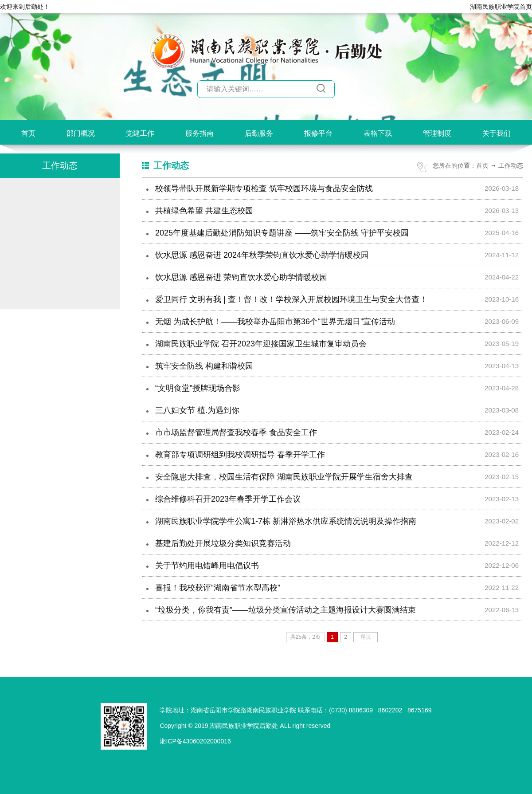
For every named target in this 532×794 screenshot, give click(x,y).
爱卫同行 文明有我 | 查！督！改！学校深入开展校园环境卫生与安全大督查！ (291, 299)
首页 (28, 133)
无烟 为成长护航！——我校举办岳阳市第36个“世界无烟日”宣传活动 (275, 322)
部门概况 (81, 133)
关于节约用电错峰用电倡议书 (207, 566)
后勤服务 (259, 133)
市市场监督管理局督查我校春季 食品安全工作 (236, 432)
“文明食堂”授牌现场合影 (198, 388)
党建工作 (140, 133)
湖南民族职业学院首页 (501, 7)
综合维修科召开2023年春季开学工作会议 (228, 499)
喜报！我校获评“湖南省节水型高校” (218, 588)
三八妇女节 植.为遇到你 (197, 410)
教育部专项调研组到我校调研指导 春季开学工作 (240, 455)
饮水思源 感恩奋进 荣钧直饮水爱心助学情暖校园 (241, 277)
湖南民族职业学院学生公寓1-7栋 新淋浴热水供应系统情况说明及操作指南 (286, 521)
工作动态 (511, 165)
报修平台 (318, 133)
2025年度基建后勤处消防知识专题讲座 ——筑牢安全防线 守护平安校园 (282, 233)
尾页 (366, 637)
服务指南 (199, 133)
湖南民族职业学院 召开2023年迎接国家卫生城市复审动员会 (261, 344)
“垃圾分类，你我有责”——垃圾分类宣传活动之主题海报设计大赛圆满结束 (286, 610)
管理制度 (437, 133)
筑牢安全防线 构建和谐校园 (204, 366)
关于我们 (497, 133)
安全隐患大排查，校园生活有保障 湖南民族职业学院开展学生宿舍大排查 (284, 477)
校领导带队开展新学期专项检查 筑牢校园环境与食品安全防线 (264, 189)
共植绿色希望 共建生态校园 (204, 211)
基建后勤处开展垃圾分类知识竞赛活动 (223, 543)
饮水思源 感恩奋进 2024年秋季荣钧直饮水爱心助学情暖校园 (262, 255)
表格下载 (378, 133)
